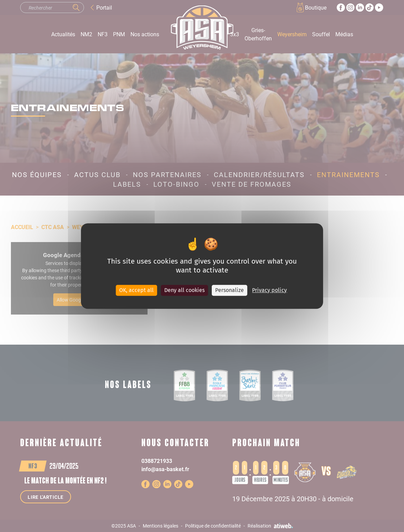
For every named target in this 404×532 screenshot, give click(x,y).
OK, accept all (136, 290)
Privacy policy (269, 290)
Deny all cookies (184, 290)
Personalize (229, 290)
